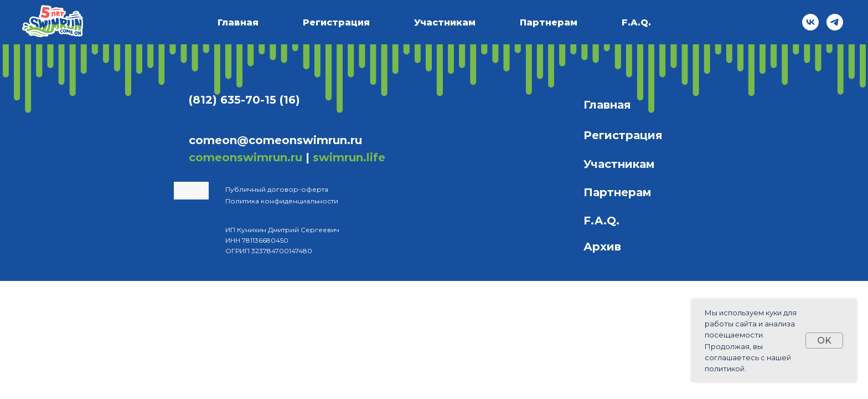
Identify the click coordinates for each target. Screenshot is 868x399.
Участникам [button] (445, 22)
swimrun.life (349, 157)
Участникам (619, 164)
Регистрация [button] (336, 22)
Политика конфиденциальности (282, 201)
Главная (238, 22)
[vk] (810, 22)
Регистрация (623, 135)
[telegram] (835, 22)
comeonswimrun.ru (246, 157)
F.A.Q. (636, 22)
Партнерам (549, 22)
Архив (602, 247)
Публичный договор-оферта (277, 189)
